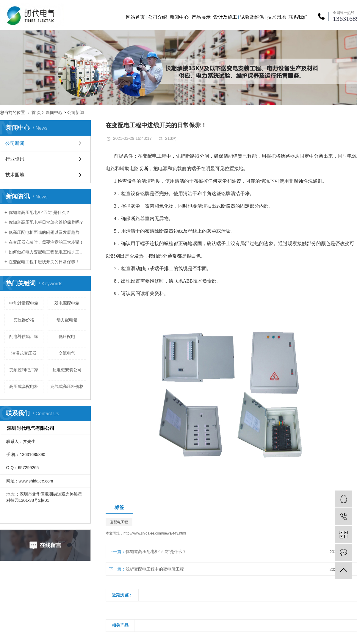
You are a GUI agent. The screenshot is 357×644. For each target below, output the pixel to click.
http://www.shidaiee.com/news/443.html (155, 533)
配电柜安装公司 (67, 370)
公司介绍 (157, 17)
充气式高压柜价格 (67, 386)
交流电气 (67, 353)
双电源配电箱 (67, 303)
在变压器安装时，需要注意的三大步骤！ (46, 242)
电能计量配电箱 (24, 303)
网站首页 (135, 17)
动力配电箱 (67, 320)
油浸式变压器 (24, 353)
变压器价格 (24, 320)
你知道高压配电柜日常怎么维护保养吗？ (46, 222)
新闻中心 (179, 17)
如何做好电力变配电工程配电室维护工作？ (47, 252)
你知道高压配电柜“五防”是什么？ (39, 212)
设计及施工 (225, 17)
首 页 (36, 112)
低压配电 (67, 336)
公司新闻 (76, 112)
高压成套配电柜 (24, 386)
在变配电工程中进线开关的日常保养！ (44, 262)
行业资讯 (15, 159)
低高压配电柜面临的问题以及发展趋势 (44, 232)
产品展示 (201, 17)
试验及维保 (252, 17)
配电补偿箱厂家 (24, 336)
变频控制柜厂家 (24, 370)
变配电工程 (119, 522)
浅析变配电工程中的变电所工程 (155, 569)
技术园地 (276, 17)
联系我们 (298, 17)
